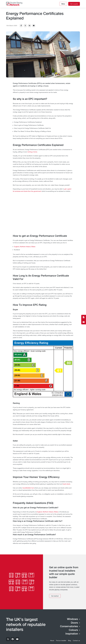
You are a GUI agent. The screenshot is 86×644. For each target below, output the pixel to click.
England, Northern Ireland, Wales (25, 247)
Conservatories (69, 626)
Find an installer (61, 641)
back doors (67, 484)
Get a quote (74, 4)
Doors (74, 623)
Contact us (76, 641)
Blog (69, 641)
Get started (55, 596)
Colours (73, 630)
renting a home (32, 152)
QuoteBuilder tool (28, 488)
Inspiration (72, 634)
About (52, 641)
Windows (72, 619)
